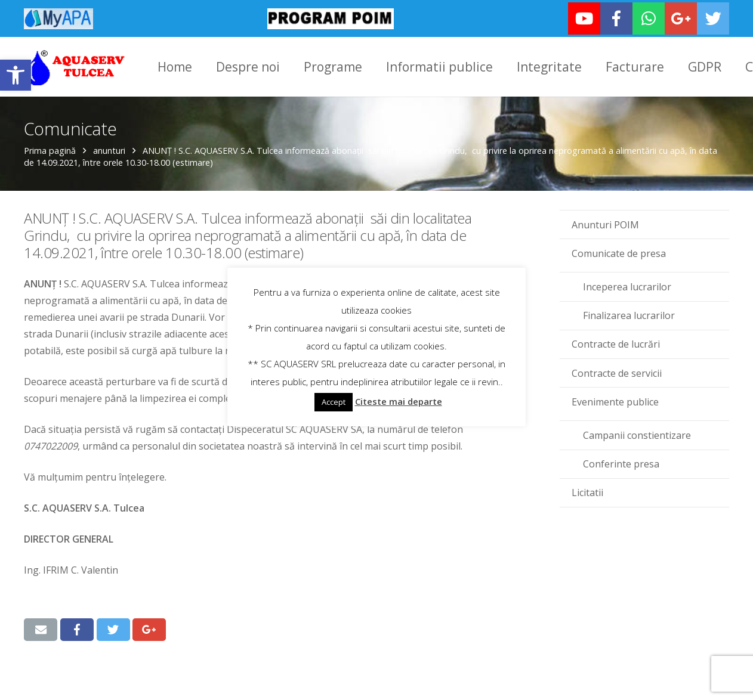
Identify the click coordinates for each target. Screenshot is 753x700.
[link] (16, 75)
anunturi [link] (109, 151)
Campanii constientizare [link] (637, 435)
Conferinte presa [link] (621, 464)
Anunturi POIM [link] (605, 225)
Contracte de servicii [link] (617, 373)
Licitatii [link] (587, 493)
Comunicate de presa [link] (619, 253)
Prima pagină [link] (50, 151)
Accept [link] (334, 402)
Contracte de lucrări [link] (616, 344)
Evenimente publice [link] (615, 402)
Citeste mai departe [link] (399, 401)
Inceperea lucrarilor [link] (627, 287)
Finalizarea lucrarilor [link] (629, 315)
